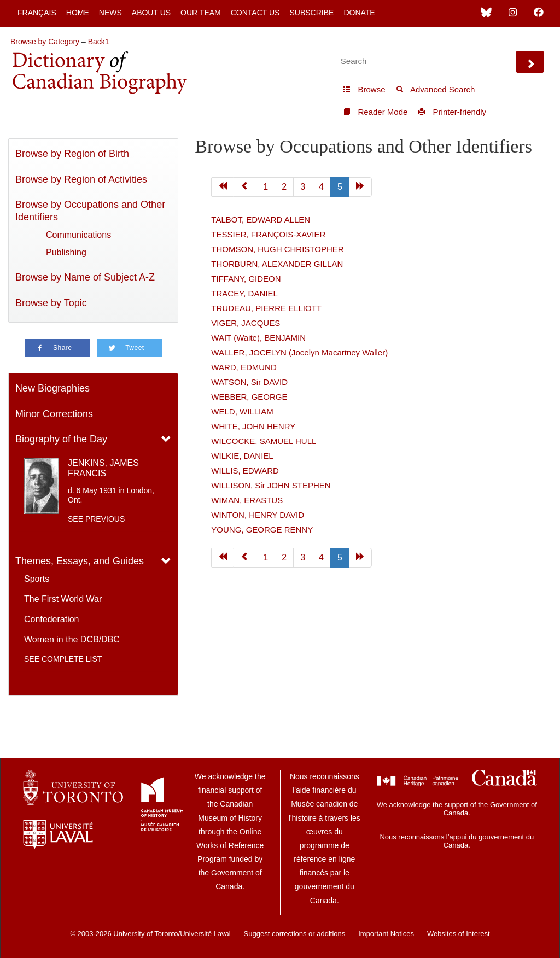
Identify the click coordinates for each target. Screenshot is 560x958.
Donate (359, 13)
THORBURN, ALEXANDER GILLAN (277, 264)
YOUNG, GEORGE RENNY (262, 530)
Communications (78, 235)
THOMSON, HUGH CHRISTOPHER (277, 249)
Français (37, 13)
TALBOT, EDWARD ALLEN (261, 220)
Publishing (66, 252)
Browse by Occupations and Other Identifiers (90, 211)
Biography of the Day (61, 439)
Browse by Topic (51, 303)
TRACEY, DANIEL (244, 293)
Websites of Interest (459, 934)
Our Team (201, 13)
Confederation (52, 619)
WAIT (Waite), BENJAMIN (258, 338)
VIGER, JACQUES (246, 323)
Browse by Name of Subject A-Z (85, 277)
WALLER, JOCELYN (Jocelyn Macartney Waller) (299, 352)
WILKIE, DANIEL (242, 456)
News (110, 13)
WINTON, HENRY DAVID (258, 515)
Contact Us (255, 13)
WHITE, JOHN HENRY (253, 426)
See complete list (63, 659)
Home (78, 13)
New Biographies (52, 388)
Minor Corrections (54, 414)
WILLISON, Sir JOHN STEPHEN (271, 485)
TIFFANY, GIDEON (246, 279)
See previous (96, 519)
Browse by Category (45, 42)
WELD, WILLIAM (242, 411)
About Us (151, 13)
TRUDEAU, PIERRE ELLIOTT (266, 308)
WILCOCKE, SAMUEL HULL (264, 441)
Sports (37, 579)
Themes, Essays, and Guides (80, 561)
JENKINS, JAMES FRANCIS (103, 468)
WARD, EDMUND (244, 367)
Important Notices (386, 934)
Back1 (99, 42)
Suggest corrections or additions (295, 934)
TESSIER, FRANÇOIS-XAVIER (268, 234)
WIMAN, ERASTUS (247, 500)
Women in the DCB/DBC (72, 639)
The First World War (63, 599)
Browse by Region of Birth (72, 154)
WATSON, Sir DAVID (249, 382)
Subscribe (311, 13)
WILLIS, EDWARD (245, 471)
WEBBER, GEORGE (249, 397)
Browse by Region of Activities (81, 179)
